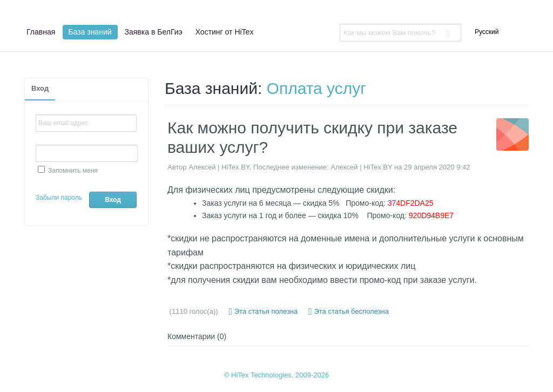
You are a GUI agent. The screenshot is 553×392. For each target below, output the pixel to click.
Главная (41, 32)
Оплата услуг (317, 88)
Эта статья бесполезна (349, 312)
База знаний (90, 32)
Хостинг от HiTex (225, 32)
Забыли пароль (59, 198)
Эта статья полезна (264, 312)
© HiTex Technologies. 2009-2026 (276, 375)
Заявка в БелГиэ (154, 32)
